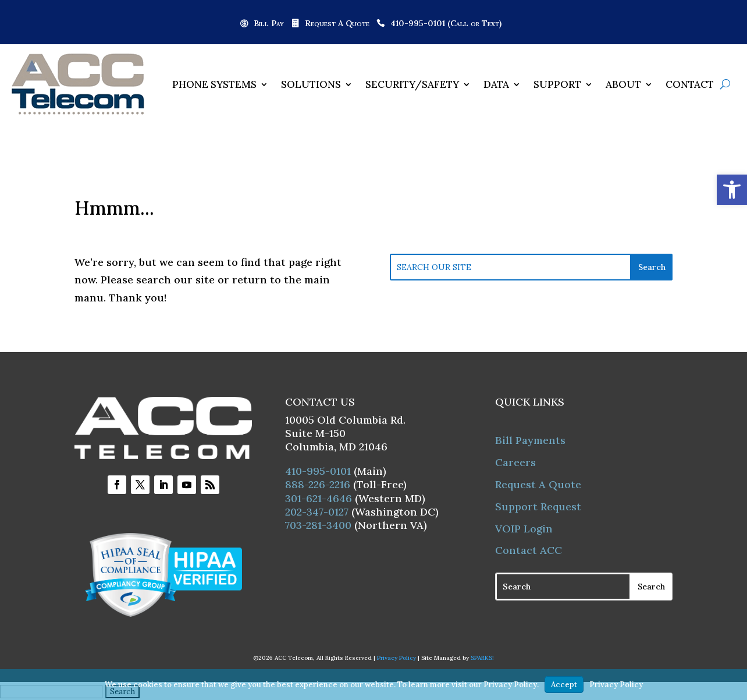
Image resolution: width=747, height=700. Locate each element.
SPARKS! (482, 658)
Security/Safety (412, 84)
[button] (732, 190)
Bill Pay (269, 24)
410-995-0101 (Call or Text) (446, 24)
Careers (515, 462)
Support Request (538, 507)
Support (557, 84)
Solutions (311, 84)
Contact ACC (529, 550)
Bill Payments (530, 440)
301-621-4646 (319, 498)
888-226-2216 (318, 484)
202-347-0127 (317, 512)
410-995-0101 (318, 471)
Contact (690, 84)
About (623, 84)
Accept (564, 685)
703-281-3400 (318, 525)
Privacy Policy (396, 658)
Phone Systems (214, 84)
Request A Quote (337, 24)
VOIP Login (524, 529)
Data (496, 84)
